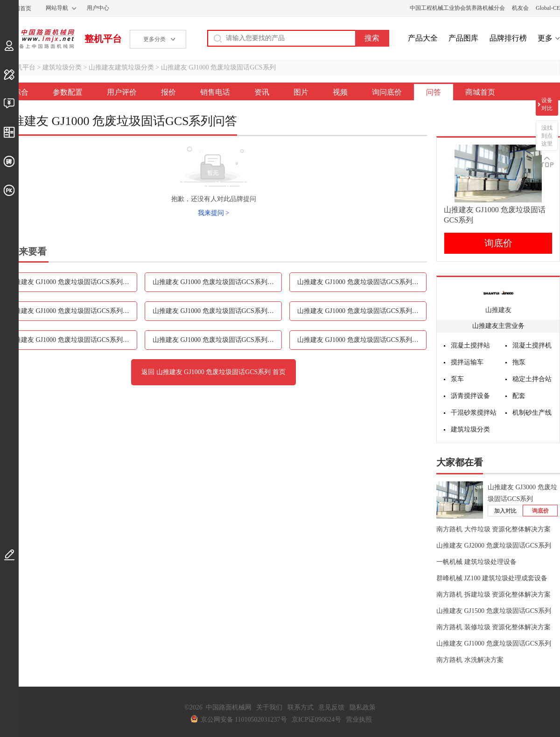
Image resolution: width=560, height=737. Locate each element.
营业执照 (359, 720)
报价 (168, 92)
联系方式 (301, 707)
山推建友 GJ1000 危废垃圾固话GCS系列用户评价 (217, 282)
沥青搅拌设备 (470, 396)
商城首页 (480, 92)
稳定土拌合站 (532, 379)
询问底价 (387, 92)
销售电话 (215, 92)
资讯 (262, 92)
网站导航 (57, 8)
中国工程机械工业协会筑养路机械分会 (457, 8)
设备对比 (547, 104)
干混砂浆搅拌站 (474, 413)
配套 (519, 396)
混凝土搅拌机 (532, 345)
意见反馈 (331, 707)
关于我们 (269, 707)
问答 (434, 92)
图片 (301, 92)
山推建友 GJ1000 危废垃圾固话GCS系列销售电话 (73, 311)
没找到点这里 (547, 136)
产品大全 (423, 38)
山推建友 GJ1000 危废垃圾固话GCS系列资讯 (217, 311)
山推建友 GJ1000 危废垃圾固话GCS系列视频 (72, 340)
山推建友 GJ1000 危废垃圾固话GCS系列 (218, 67)
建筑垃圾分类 (62, 67)
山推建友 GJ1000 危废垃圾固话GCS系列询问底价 (217, 340)
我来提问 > (213, 213)
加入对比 (505, 511)
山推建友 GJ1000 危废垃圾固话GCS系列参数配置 (73, 282)
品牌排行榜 (508, 38)
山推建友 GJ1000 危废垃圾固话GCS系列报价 (361, 282)
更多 (545, 38)
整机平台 (103, 39)
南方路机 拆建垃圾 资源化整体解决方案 (493, 594)
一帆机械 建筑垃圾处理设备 (476, 562)
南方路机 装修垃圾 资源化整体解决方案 (493, 627)
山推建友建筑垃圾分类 (121, 67)
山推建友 (498, 310)
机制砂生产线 (532, 413)
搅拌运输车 (467, 362)
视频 (340, 92)
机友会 (520, 8)
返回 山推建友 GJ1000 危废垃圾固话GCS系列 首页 (213, 372)
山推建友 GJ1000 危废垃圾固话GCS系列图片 (361, 311)
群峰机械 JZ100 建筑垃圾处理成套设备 (492, 578)
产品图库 (463, 38)
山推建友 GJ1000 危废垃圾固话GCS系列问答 (361, 340)
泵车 (457, 379)
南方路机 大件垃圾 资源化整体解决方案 (493, 529)
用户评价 (122, 92)
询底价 (498, 243)
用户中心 (98, 8)
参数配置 (68, 92)
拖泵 (519, 362)
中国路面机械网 (37, 39)
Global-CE (548, 8)
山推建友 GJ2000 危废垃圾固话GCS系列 (494, 546)
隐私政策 (363, 707)
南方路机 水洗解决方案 (470, 660)
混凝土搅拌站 (470, 345)
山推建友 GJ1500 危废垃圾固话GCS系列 (494, 611)
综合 (21, 92)
